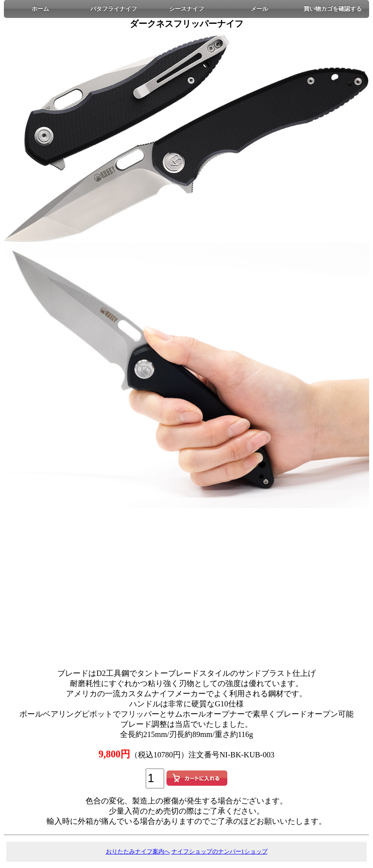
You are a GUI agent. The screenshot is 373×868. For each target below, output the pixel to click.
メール (259, 9)
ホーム (40, 9)
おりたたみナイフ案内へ (138, 852)
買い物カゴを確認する (333, 9)
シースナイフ (186, 9)
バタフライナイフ (114, 9)
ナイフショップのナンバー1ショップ (220, 852)
